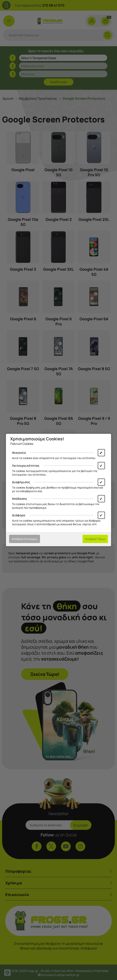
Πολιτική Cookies (22, 444)
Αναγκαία (19, 453)
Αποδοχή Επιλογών (25, 539)
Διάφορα (19, 515)
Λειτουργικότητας (26, 465)
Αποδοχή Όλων (95, 539)
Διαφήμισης (21, 482)
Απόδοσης (20, 499)
